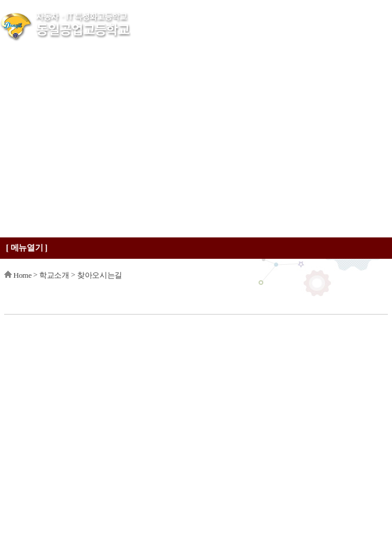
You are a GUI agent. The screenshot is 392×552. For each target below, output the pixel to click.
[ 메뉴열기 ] (27, 248)
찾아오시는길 (100, 275)
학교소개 (54, 275)
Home (23, 275)
